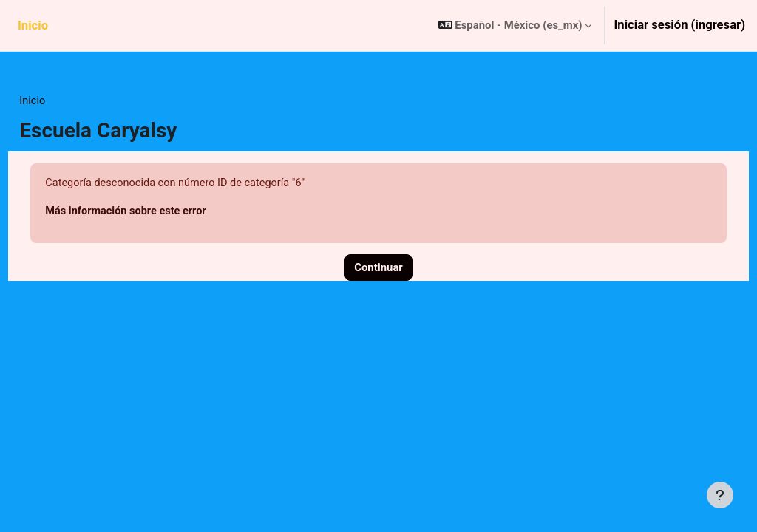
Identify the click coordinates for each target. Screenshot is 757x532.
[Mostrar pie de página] (720, 495)
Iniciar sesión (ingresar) (679, 25)
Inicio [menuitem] (33, 25)
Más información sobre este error (161, 212)
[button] (515, 25)
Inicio (66, 101)
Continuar (378, 269)
